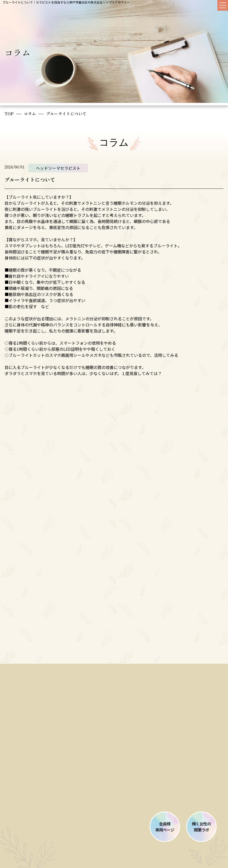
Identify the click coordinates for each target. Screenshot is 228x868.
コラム (30, 114)
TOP (9, 114)
